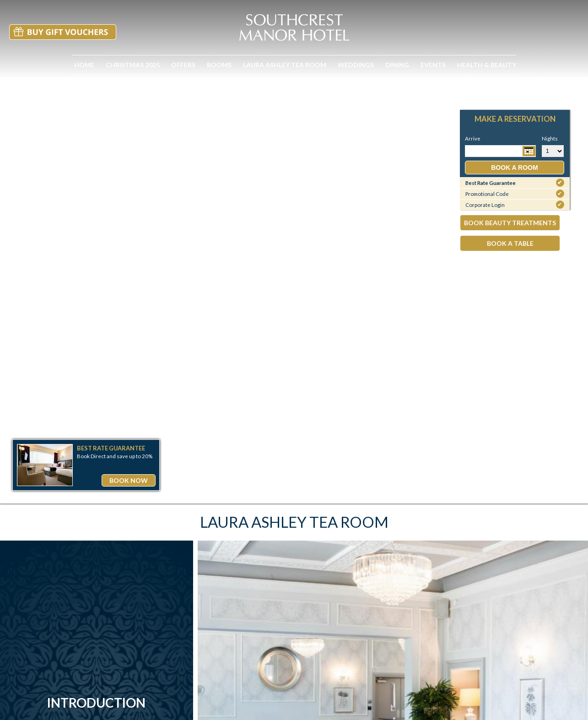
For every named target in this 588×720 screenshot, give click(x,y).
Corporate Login (515, 205)
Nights (543, 138)
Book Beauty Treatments (510, 223)
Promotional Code (515, 194)
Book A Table (510, 243)
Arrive (473, 138)
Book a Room (514, 168)
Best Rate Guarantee (515, 183)
